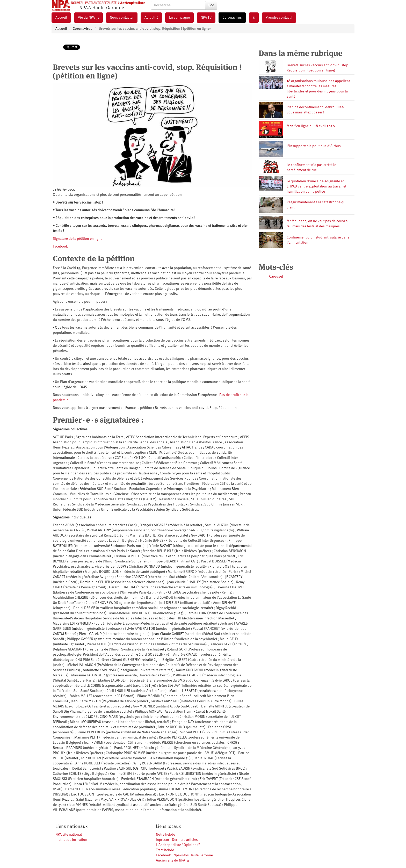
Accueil (61, 18)
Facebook (60, 247)
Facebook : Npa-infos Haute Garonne (184, 855)
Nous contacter (122, 18)
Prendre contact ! (279, 18)
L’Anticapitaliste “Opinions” (178, 845)
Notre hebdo (166, 835)
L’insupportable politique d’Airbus (314, 146)
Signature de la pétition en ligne (78, 239)
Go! (211, 5)
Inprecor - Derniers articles (177, 840)
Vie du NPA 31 (88, 18)
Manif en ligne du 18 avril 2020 (311, 126)
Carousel (276, 277)
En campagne (179, 18)
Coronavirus (232, 18)
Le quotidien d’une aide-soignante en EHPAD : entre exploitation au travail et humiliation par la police (316, 186)
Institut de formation (71, 840)
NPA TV (206, 18)
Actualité (151, 18)
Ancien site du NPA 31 (173, 860)
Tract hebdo (165, 850)
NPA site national (69, 835)
